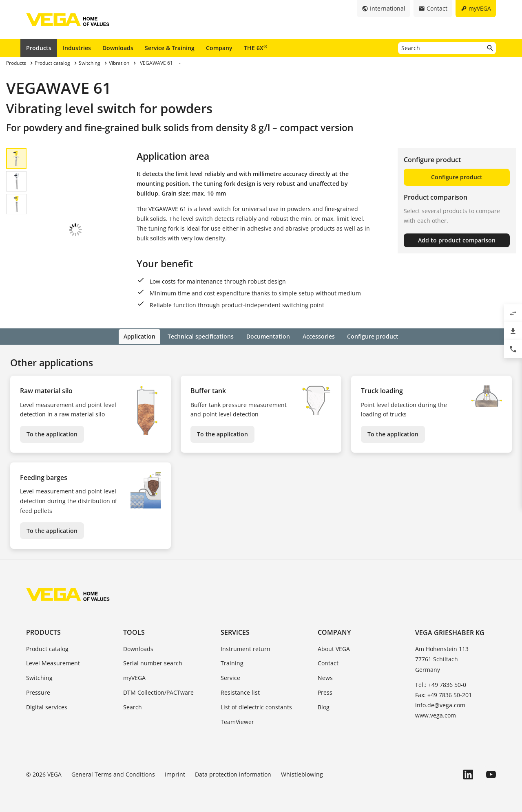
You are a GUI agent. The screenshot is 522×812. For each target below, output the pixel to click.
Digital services (47, 706)
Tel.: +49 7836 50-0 (441, 684)
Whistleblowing (302, 774)
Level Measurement (53, 663)
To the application (52, 434)
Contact (328, 663)
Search (133, 706)
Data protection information (233, 774)
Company (219, 48)
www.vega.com (436, 715)
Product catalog (47, 648)
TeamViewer (237, 721)
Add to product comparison (457, 240)
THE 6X (255, 48)
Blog (324, 706)
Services (235, 632)
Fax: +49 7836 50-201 (443, 694)
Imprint (175, 774)
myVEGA (134, 677)
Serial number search (153, 663)
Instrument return (246, 648)
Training (232, 663)
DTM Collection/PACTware (158, 692)
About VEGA (334, 648)
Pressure (38, 692)
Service (230, 677)
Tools (134, 632)
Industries (77, 48)
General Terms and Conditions (113, 774)
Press (325, 692)
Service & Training (170, 48)
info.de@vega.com (440, 705)
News (325, 677)
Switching (39, 677)
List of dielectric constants (256, 706)
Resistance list (240, 692)
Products (39, 48)
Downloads (118, 48)
